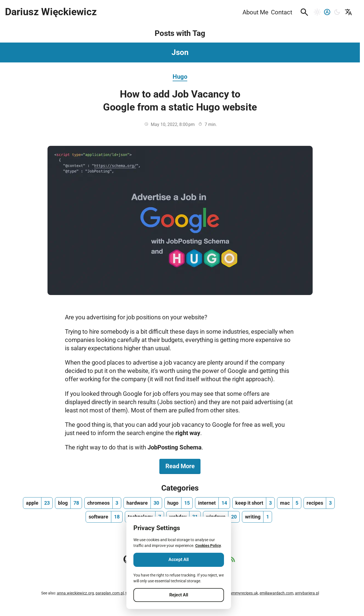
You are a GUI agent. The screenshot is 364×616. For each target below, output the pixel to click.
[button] (304, 12)
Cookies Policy (208, 546)
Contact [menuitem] (282, 12)
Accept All (179, 560)
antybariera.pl (307, 593)
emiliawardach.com (276, 593)
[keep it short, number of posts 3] (254, 503)
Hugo (180, 77)
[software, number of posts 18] (104, 517)
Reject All (179, 595)
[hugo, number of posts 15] (179, 503)
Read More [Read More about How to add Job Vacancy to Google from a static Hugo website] (183, 466)
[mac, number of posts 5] (289, 503)
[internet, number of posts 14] (213, 503)
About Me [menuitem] (255, 12)
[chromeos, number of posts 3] (103, 503)
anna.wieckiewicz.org (75, 593)
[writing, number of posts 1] (257, 517)
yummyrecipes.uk (243, 593)
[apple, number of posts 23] (38, 503)
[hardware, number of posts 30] (143, 503)
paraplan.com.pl (110, 593)
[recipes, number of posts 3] (319, 503)
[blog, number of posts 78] (68, 503)
